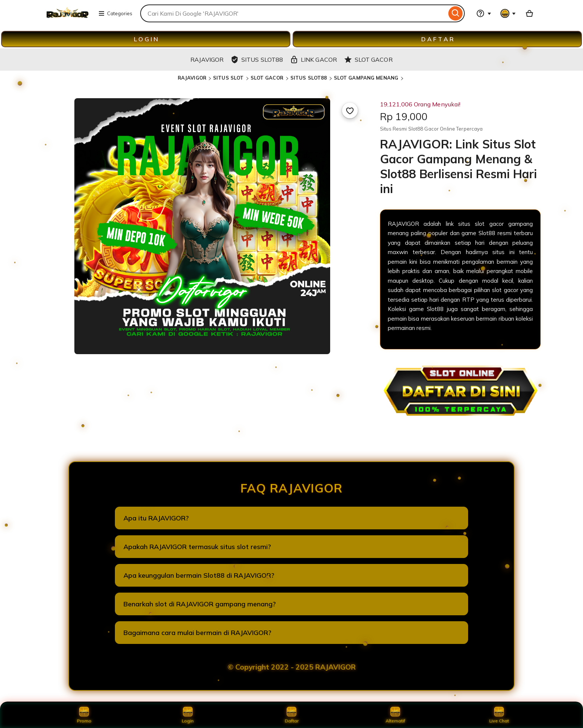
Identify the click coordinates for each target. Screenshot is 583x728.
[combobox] (293, 13)
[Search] (456, 13)
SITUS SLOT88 (309, 78)
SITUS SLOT (228, 78)
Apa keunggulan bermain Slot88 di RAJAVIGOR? (199, 575)
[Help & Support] (484, 13)
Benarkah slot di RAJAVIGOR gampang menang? (200, 604)
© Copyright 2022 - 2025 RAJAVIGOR (292, 667)
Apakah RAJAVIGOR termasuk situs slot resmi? (197, 547)
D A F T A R (437, 39)
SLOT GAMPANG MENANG (367, 78)
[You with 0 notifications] (508, 13)
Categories (115, 13)
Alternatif (395, 715)
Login (188, 715)
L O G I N (146, 39)
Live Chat (499, 715)
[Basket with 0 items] (529, 13)
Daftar (291, 715)
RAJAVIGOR (192, 78)
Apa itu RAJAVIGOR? (156, 518)
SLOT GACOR (268, 78)
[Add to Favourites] (350, 110)
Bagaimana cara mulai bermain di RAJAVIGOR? (197, 633)
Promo (84, 715)
